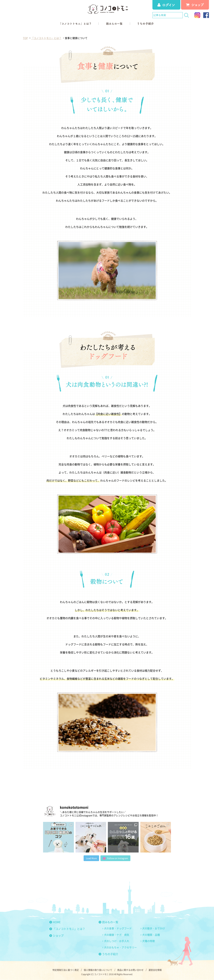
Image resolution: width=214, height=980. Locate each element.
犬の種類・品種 (151, 935)
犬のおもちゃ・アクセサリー (120, 947)
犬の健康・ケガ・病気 (117, 935)
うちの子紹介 (108, 954)
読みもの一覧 (108, 922)
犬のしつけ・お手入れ (117, 941)
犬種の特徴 (148, 941)
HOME (55, 922)
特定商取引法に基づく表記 (66, 970)
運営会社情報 (155, 970)
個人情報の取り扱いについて (98, 970)
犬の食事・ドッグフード (118, 928)
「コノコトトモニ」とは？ (67, 929)
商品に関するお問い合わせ (130, 970)
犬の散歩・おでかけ (154, 928)
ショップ (56, 935)
